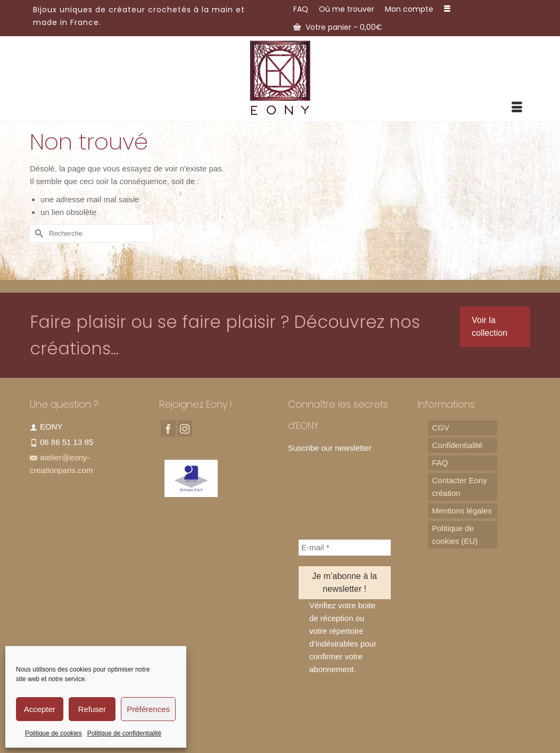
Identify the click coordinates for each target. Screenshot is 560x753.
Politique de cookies (53, 733)
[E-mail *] (345, 548)
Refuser (92, 709)
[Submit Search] (38, 233)
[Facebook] (168, 429)
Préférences (148, 709)
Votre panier (338, 27)
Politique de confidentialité (124, 733)
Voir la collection (489, 326)
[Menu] (517, 108)
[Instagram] (185, 429)
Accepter (40, 709)
